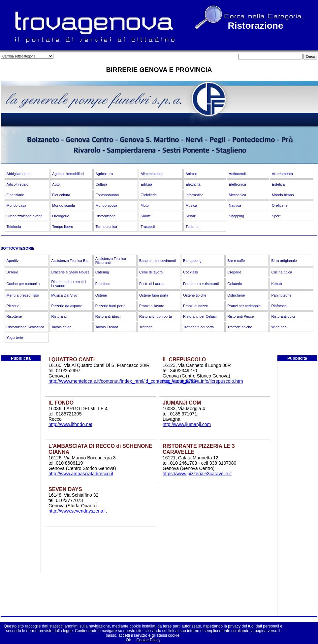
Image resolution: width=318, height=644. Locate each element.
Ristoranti (59, 316)
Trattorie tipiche (240, 327)
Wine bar (278, 327)
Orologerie (61, 216)
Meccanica (238, 195)
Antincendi (237, 174)
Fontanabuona (107, 195)
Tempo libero (63, 227)
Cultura (101, 184)
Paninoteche (281, 295)
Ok (128, 640)
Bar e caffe (236, 261)
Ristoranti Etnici (108, 316)
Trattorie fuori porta (198, 327)
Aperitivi (13, 261)
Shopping (237, 216)
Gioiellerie (149, 195)
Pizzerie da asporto (67, 306)
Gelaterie (235, 284)
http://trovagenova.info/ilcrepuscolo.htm (203, 381)
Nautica (235, 205)
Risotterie (14, 316)
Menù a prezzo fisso (23, 295)
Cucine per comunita (23, 284)
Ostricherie (236, 295)
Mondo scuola (64, 205)
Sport (276, 216)
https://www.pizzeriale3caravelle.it (197, 474)
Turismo (192, 227)
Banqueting (192, 261)
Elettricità (193, 184)
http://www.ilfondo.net (70, 424)
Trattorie (146, 327)
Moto (144, 205)
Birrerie (12, 272)
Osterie (101, 295)
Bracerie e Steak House (70, 272)
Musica (191, 205)
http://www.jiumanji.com (187, 424)
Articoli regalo (18, 184)
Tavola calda (61, 327)
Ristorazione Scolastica (25, 327)
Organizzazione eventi (25, 216)
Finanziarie (16, 195)
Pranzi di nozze (195, 306)
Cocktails (191, 272)
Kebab (276, 284)
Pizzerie (13, 306)
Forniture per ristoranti (201, 284)
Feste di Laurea (152, 284)
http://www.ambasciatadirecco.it (81, 474)
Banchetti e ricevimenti (158, 261)
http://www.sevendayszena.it (78, 511)
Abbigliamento (18, 174)
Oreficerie (280, 205)
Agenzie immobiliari (68, 174)
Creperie (234, 272)
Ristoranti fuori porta (156, 316)
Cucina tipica (282, 272)
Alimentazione (152, 174)
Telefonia (14, 227)
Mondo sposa (106, 205)
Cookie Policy (148, 640)
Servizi (191, 216)
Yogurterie (15, 338)
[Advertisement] (21, 473)
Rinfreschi (279, 306)
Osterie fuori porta (154, 295)
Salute (146, 216)
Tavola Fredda (107, 327)
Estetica (278, 184)
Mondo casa (16, 205)
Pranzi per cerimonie (244, 306)
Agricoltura (104, 174)
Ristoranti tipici (283, 316)
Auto (56, 184)
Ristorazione (105, 216)
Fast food (103, 284)
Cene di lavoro (151, 272)
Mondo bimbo (283, 195)
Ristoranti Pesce (240, 316)
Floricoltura (61, 195)
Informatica (194, 195)
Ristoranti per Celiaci (200, 316)
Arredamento (282, 174)
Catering (102, 272)
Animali (191, 174)
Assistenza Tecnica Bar (70, 261)
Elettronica (238, 184)
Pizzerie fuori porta (111, 306)
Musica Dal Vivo (64, 295)
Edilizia (146, 184)
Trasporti (148, 227)
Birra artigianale (284, 261)
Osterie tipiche (195, 295)
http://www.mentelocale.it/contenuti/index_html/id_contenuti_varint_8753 (122, 381)
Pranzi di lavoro (152, 306)
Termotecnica (106, 227)
